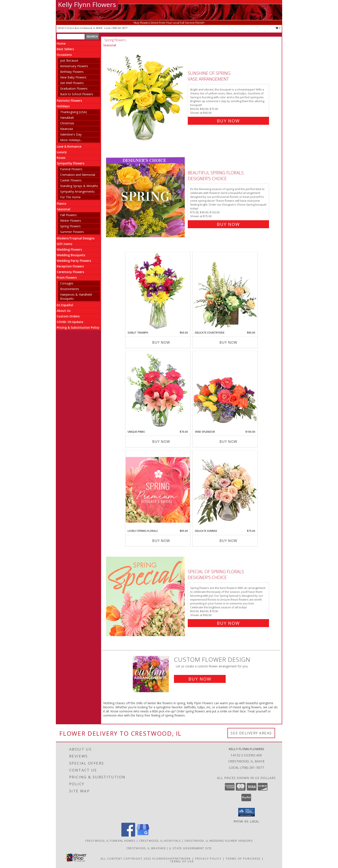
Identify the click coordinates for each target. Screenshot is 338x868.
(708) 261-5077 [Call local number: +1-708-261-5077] (120, 28)
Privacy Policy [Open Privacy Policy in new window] (208, 859)
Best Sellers (65, 49)
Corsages (67, 283)
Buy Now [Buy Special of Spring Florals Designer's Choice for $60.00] (228, 623)
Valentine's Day (71, 134)
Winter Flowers (71, 221)
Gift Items (64, 244)
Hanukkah (67, 118)
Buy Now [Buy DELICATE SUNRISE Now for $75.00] (228, 541)
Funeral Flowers (71, 169)
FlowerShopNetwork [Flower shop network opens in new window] (172, 859)
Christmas (67, 123)
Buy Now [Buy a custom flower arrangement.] (200, 679)
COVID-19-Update (70, 322)
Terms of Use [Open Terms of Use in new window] (182, 861)
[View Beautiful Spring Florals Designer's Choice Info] (146, 197)
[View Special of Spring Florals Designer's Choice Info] (146, 596)
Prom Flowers (67, 277)
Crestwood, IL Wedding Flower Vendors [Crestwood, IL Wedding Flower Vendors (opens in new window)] (219, 841)
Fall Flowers (68, 215)
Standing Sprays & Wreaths (79, 186)
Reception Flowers (70, 266)
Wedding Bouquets (71, 255)
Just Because (69, 60)
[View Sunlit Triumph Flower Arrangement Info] (158, 291)
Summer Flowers (72, 232)
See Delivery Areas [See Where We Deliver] (251, 733)
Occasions (64, 55)
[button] (246, 812)
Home (61, 43)
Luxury (62, 152)
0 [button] (278, 28)
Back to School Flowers (77, 94)
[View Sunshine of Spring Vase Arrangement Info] (146, 96)
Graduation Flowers (74, 88)
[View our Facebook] (128, 835)
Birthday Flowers (72, 72)
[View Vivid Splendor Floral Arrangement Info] (225, 390)
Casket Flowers (71, 180)
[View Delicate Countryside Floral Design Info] (225, 291)
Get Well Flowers (72, 83)
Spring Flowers (70, 226)
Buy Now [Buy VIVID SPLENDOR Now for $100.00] (228, 442)
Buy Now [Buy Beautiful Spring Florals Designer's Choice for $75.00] (228, 224)
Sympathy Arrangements (77, 191)
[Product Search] (71, 37)
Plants (61, 204)
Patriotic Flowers (69, 101)
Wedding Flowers (69, 249)
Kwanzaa (67, 129)
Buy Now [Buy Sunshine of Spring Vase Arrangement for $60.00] (228, 121)
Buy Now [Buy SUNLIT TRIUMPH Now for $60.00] (161, 342)
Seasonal (63, 209)
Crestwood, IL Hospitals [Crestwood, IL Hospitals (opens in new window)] (160, 841)
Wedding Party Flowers (74, 261)
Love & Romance (69, 146)
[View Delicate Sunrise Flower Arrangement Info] (225, 490)
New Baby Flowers (73, 77)
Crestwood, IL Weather (146, 848)
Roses (61, 158)
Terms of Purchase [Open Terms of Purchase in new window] (243, 859)
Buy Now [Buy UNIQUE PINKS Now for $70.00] (161, 442)
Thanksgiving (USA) (74, 112)
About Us (64, 311)
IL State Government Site (190, 848)
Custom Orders (68, 316)
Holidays (63, 106)
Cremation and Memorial (78, 175)
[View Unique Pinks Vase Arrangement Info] (158, 390)
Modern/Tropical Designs (76, 238)
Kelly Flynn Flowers (87, 4)
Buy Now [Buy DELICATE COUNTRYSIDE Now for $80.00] (228, 342)
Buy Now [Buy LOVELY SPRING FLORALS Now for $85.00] (161, 541)
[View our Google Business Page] (143, 835)
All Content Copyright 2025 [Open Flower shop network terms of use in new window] (126, 859)
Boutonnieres (70, 289)
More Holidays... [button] (71, 140)
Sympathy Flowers (70, 163)
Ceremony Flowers (70, 272)
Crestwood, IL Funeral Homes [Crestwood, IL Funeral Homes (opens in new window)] (110, 841)
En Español (65, 305)
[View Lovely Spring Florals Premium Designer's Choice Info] (158, 490)
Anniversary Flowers (74, 66)
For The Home (70, 197)
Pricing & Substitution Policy (78, 327)
